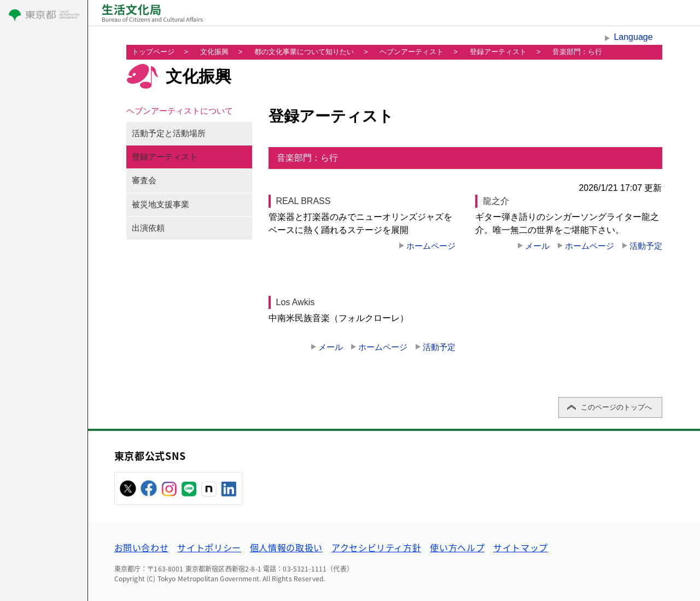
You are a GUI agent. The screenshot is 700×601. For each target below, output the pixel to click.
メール (537, 246)
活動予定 (646, 246)
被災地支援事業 (161, 205)
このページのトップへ (616, 407)
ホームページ (431, 246)
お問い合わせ (142, 547)
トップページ (153, 52)
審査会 (144, 180)
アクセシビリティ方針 (376, 547)
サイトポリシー (209, 547)
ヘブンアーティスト (412, 52)
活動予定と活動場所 (169, 133)
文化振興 (214, 52)
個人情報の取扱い (286, 547)
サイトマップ (521, 547)
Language (633, 37)
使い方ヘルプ (457, 547)
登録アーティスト (498, 52)
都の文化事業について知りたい (304, 52)
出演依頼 (148, 228)
